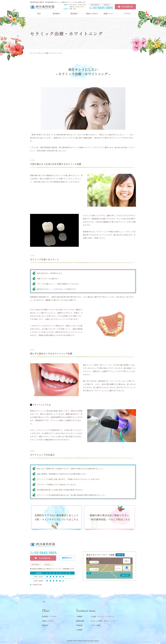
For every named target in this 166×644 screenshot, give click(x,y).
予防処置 (79, 625)
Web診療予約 (127, 7)
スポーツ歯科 (96, 625)
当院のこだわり (92, 14)
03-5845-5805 (101, 8)
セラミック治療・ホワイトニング (103, 621)
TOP (39, 14)
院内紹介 (57, 14)
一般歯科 (79, 616)
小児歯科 (79, 630)
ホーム (33, 53)
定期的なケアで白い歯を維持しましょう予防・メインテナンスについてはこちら (57, 517)
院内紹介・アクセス (49, 616)
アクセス (127, 14)
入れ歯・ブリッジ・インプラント (103, 616)
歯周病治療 (80, 621)
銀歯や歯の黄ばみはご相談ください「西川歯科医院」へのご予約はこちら (110, 517)
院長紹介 (74, 14)
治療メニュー (109, 14)
